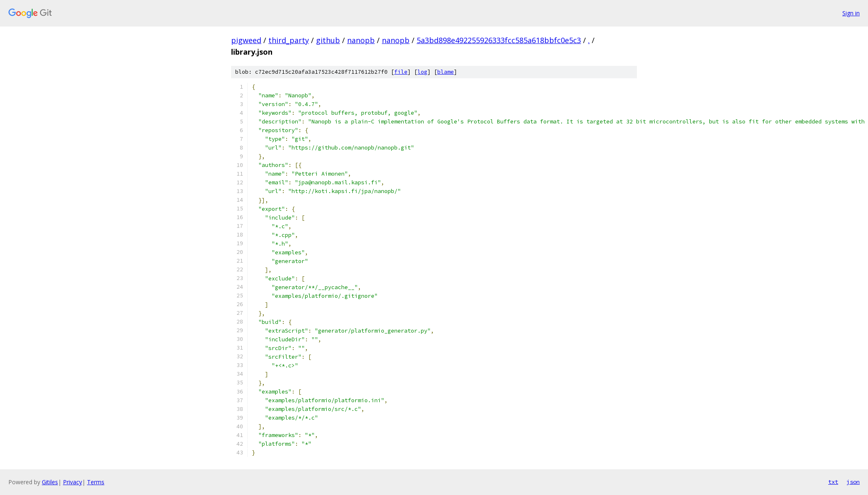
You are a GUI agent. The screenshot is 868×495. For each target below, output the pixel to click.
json (853, 482)
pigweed (246, 40)
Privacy (72, 482)
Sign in (851, 13)
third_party (289, 40)
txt (833, 482)
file (401, 72)
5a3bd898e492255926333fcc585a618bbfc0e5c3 (499, 40)
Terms (96, 482)
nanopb (361, 40)
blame (446, 72)
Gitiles (50, 482)
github (328, 40)
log (422, 72)
